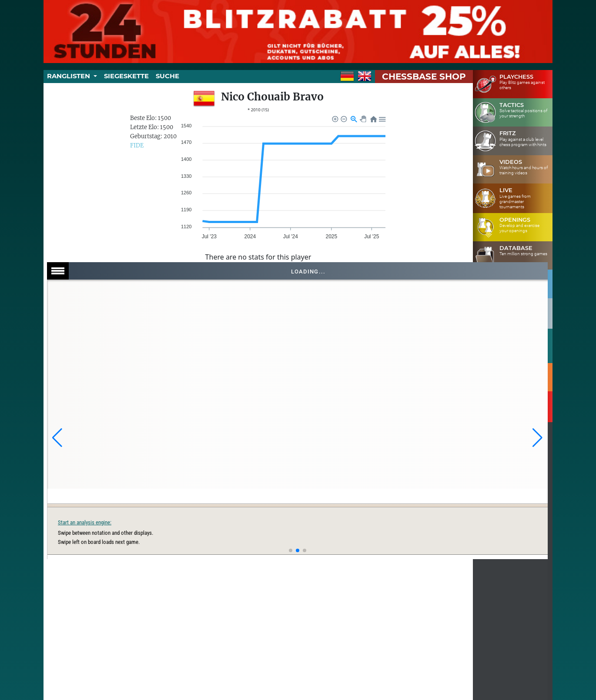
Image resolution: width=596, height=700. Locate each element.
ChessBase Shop (424, 77)
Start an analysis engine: (412, 522)
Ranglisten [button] (69, 76)
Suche (167, 76)
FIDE (137, 145)
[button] (57, 438)
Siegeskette (126, 76)
